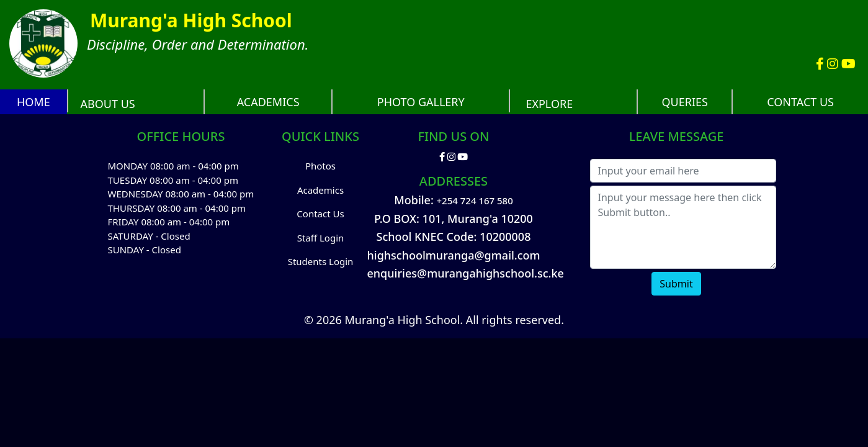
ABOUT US (108, 104)
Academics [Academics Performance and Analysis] (320, 190)
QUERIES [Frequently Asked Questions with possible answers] (685, 102)
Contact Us (320, 214)
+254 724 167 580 (475, 201)
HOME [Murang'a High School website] (34, 102)
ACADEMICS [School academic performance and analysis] (268, 102)
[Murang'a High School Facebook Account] (821, 64)
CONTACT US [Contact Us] (800, 102)
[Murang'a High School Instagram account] (834, 64)
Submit (676, 284)
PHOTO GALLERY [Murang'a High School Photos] (421, 102)
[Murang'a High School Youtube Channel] (848, 64)
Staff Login (321, 238)
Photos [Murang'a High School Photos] (320, 166)
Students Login (321, 261)
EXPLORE (549, 104)
